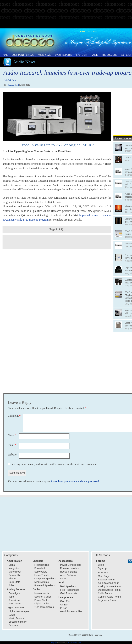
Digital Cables (42, 604)
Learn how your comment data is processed (75, 481)
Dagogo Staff (13, 85)
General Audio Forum (109, 597)
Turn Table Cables (44, 607)
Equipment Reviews (23, 55)
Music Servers (16, 618)
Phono (12, 579)
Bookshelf (40, 568)
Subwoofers (41, 572)
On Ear (64, 605)
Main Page (104, 576)
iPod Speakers (68, 586)
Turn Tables (15, 604)
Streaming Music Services (18, 623)
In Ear (63, 608)
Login (101, 565)
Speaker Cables (43, 597)
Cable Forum (105, 593)
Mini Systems (42, 582)
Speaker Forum (106, 580)
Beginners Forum (107, 600)
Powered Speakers (45, 585)
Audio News (45, 55)
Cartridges (14, 593)
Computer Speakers (45, 579)
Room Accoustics (69, 568)
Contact (93, 31)
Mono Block (15, 572)
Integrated (14, 568)
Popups (54, 643)
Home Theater (42, 575)
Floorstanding (42, 565)
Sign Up (102, 568)
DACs (12, 615)
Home (5, 55)
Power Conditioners (71, 565)
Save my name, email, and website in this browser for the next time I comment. (54, 464)
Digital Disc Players (19, 611)
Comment (14, 416)
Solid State (14, 582)
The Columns (110, 55)
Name (12, 435)
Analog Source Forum (110, 586)
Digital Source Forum (109, 590)
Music (95, 55)
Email (12, 445)
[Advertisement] (66, 14)
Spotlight (82, 55)
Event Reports (64, 55)
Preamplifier (15, 575)
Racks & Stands (69, 572)
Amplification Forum (109, 583)
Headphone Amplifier (71, 611)
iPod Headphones (70, 590)
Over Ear (65, 601)
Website (12, 455)
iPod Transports (69, 593)
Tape (11, 597)
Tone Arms (14, 600)
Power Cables (42, 600)
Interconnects (42, 593)
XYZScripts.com (74, 643)
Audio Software (68, 575)
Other (63, 579)
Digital (12, 565)
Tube (11, 585)
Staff (82, 31)
